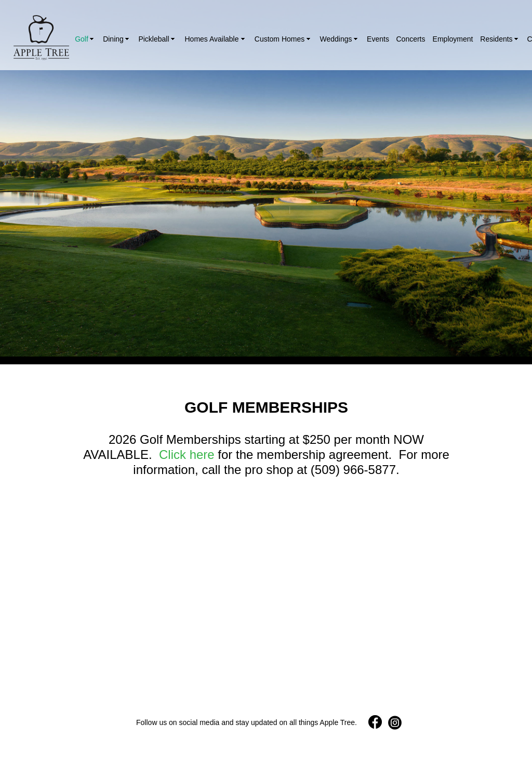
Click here (187, 455)
